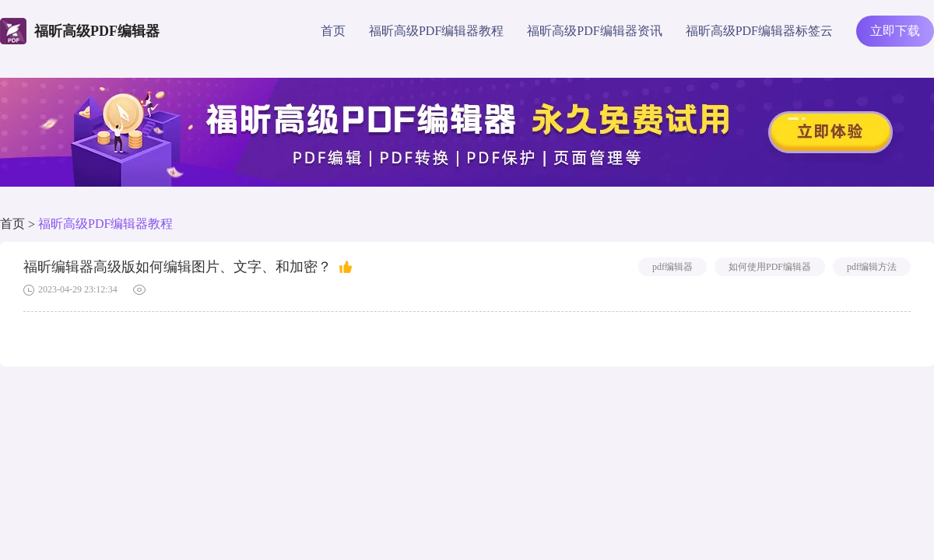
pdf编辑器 (672, 267)
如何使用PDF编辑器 (770, 267)
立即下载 (895, 31)
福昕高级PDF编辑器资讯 (594, 31)
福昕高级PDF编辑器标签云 (759, 31)
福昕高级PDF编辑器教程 (436, 31)
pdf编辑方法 (872, 267)
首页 (333, 31)
